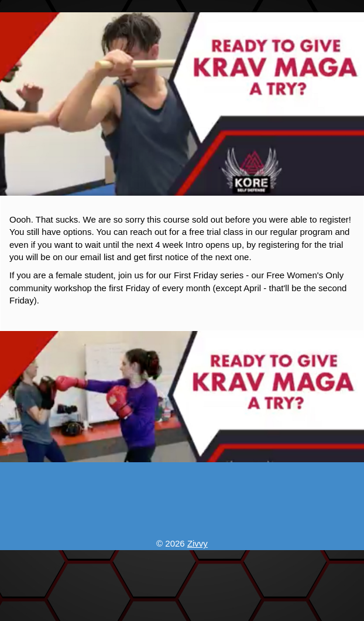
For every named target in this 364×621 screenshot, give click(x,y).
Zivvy (198, 543)
